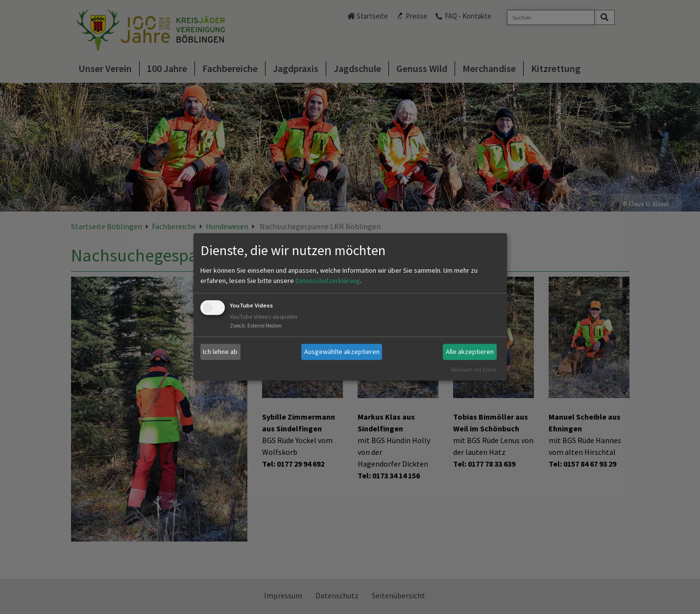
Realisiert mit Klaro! (474, 370)
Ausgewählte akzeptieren (342, 352)
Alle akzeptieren (470, 352)
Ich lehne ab (220, 352)
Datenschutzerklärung (328, 281)
